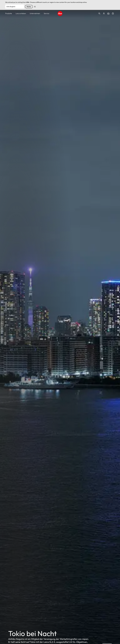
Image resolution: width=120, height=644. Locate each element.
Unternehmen (35, 13)
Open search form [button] (99, 13)
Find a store (108, 14)
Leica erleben (21, 13)
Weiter (29, 7)
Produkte (9, 13)
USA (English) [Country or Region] (11, 7)
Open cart (113, 13)
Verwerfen (35, 7)
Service (46, 13)
